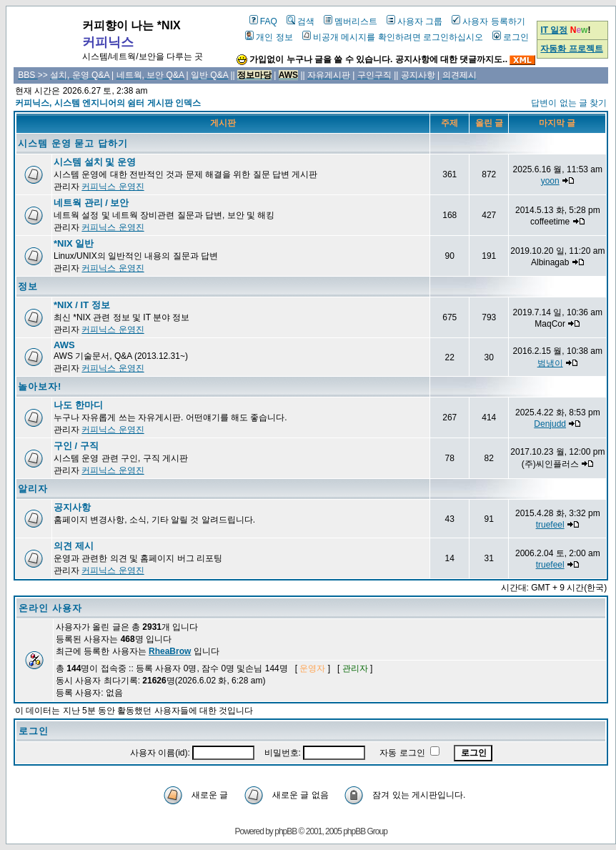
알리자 (33, 489)
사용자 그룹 (414, 21)
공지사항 (72, 507)
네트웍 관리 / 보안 (91, 203)
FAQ (263, 21)
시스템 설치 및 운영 (95, 162)
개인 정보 (269, 37)
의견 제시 (74, 546)
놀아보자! (40, 386)
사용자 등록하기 (488, 21)
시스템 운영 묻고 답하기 (73, 143)
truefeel (550, 525)
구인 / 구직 (76, 446)
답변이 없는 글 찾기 (569, 103)
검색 (300, 21)
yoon (550, 181)
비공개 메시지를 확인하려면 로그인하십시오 (393, 37)
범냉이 (550, 363)
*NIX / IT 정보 (82, 305)
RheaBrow (170, 651)
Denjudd (550, 424)
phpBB (285, 831)
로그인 (511, 37)
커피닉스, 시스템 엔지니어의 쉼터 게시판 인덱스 (108, 103)
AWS (64, 345)
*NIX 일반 (74, 243)
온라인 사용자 (50, 608)
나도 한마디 (78, 405)
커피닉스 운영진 (113, 187)
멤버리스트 (351, 21)
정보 (28, 286)
